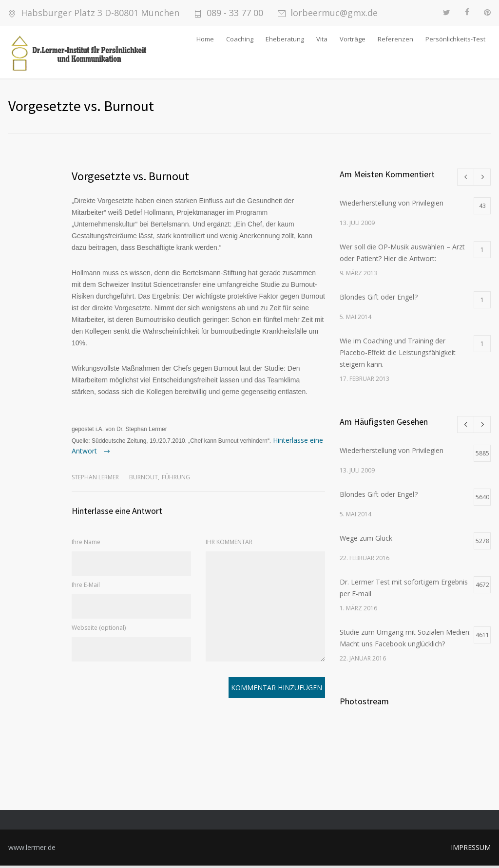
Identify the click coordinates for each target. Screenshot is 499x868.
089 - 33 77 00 (235, 13)
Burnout (144, 480)
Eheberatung (285, 39)
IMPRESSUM (471, 850)
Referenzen (395, 39)
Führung (176, 480)
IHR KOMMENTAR (229, 544)
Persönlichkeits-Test (455, 39)
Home (205, 39)
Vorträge (353, 39)
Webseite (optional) (99, 630)
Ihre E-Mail (86, 587)
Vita (322, 39)
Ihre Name (86, 544)
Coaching (240, 39)
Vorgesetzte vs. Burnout (130, 179)
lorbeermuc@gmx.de (334, 13)
